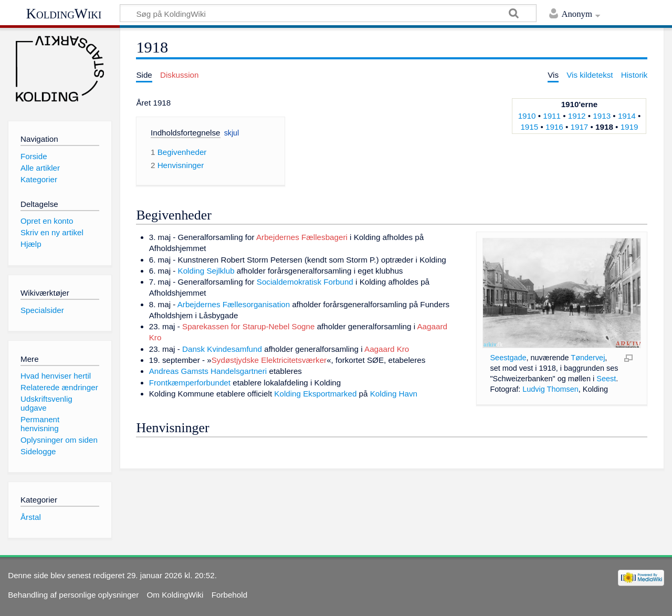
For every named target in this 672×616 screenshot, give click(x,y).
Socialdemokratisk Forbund (305, 282)
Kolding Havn (394, 394)
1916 (554, 127)
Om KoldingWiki (175, 595)
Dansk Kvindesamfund (222, 349)
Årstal (31, 517)
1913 (602, 116)
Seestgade (508, 358)
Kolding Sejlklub (206, 271)
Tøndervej (588, 358)
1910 (527, 116)
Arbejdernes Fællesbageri (302, 237)
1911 (552, 116)
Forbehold (229, 595)
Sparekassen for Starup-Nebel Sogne (248, 326)
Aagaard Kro (387, 349)
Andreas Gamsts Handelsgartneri (208, 371)
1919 (629, 127)
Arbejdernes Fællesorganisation (234, 304)
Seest (606, 379)
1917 (580, 127)
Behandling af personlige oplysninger (73, 595)
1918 (604, 127)
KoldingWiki (64, 14)
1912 (577, 116)
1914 (627, 116)
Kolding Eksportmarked (315, 394)
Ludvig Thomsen (550, 389)
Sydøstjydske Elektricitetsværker (269, 360)
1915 (529, 127)
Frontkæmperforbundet (190, 383)
